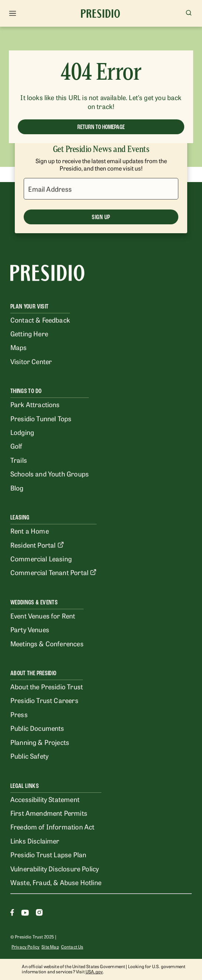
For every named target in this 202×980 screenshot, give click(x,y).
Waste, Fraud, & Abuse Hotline (56, 882)
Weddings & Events (34, 602)
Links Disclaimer (35, 841)
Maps (19, 347)
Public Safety (29, 756)
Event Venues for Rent (43, 616)
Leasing (20, 517)
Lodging (22, 432)
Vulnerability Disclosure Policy (55, 868)
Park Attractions (35, 404)
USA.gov (94, 971)
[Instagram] (39, 913)
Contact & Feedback (40, 320)
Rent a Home (30, 531)
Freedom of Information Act (52, 826)
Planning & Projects (40, 742)
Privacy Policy (26, 947)
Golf (16, 446)
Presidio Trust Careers (44, 700)
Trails (19, 460)
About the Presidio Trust (47, 686)
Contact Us (72, 947)
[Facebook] (12, 913)
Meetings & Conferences (47, 643)
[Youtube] (25, 913)
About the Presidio (33, 673)
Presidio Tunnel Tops (41, 418)
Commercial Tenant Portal (53, 572)
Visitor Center (31, 361)
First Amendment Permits (49, 813)
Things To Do (26, 391)
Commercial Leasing (41, 558)
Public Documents (37, 728)
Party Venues (30, 629)
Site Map (50, 947)
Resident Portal (37, 545)
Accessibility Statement (45, 799)
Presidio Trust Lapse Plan (48, 854)
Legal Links (25, 786)
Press (19, 714)
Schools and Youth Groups (50, 473)
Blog (17, 488)
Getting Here (29, 333)
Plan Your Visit (29, 306)
